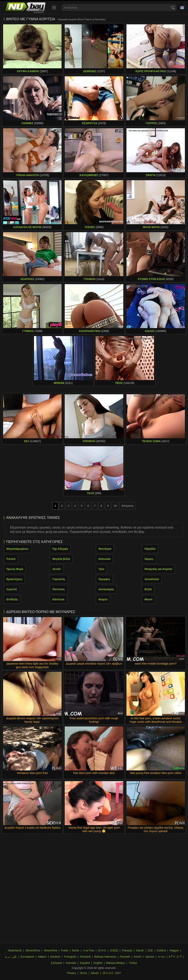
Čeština (161, 950)
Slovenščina (33, 950)
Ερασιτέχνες (14, 579)
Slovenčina (51, 950)
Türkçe (133, 963)
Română (85, 957)
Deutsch (55, 957)
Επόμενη (128, 506)
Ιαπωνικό (104, 559)
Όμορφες (104, 579)
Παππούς (59, 589)
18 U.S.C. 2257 (112, 973)
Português (70, 957)
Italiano (42, 957)
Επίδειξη (12, 599)
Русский (125, 957)
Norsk (76, 950)
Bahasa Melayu (116, 963)
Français (127, 950)
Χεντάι (57, 569)
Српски (150, 957)
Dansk (140, 950)
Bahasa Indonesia (105, 957)
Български (27, 957)
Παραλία (150, 549)
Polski (65, 950)
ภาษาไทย (89, 950)
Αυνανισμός (106, 589)
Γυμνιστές (59, 579)
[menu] (54, 8)
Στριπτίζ (12, 589)
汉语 (150, 950)
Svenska (71, 963)
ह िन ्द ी (175, 957)
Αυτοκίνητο (152, 579)
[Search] (173, 8)
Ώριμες (149, 559)
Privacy (71, 973)
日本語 (114, 950)
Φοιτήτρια (105, 549)
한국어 (102, 950)
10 (115, 506)
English (98, 963)
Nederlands (15, 950)
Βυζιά (148, 589)
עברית (161, 957)
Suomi (138, 957)
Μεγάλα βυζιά (61, 559)
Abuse (95, 973)
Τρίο (101, 569)
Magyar (174, 950)
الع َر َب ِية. (11, 957)
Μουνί (148, 599)
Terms (83, 973)
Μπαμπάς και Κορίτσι (158, 569)
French (11, 559)
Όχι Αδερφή (60, 549)
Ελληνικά (57, 963)
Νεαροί (103, 599)
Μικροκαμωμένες (17, 549)
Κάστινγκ (58, 599)
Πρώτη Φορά (15, 569)
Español (85, 963)
